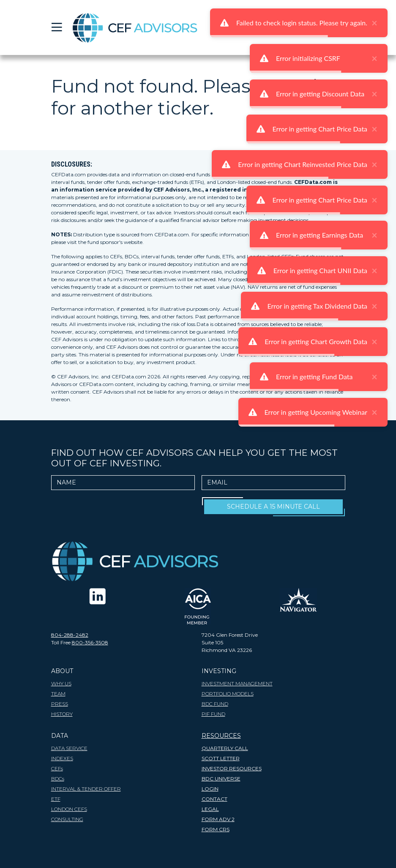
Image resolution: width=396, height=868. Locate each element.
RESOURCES (221, 736)
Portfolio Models (228, 694)
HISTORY (62, 714)
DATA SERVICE (69, 748)
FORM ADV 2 (218, 819)
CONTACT (214, 799)
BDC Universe (221, 779)
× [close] (374, 23)
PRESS (60, 704)
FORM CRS (216, 829)
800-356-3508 (90, 642)
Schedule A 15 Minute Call (273, 507)
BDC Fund (215, 704)
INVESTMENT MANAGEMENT (237, 683)
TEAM (58, 694)
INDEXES (62, 758)
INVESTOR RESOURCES (232, 768)
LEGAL (210, 809)
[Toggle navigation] (56, 27)
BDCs (58, 779)
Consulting (67, 819)
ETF (56, 799)
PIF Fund (213, 714)
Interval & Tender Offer (86, 789)
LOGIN (210, 789)
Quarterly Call (225, 748)
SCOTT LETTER (221, 758)
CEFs (57, 768)
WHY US (61, 683)
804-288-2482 (70, 635)
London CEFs (69, 809)
